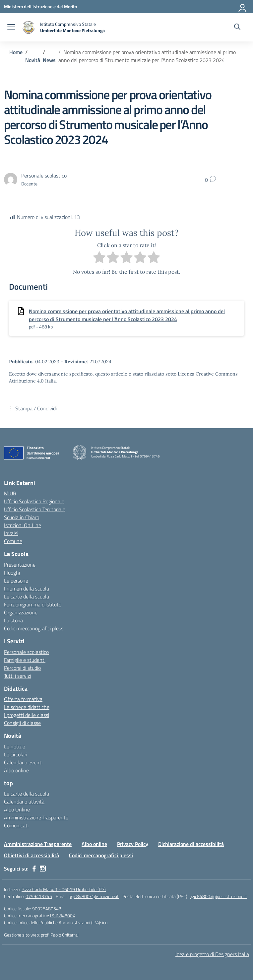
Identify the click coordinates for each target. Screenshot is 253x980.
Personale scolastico (26, 652)
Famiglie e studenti (25, 660)
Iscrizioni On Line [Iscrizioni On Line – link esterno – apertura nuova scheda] (23, 525)
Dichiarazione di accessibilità (191, 844)
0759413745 (39, 896)
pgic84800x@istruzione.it (94, 896)
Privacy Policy (133, 844)
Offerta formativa (23, 699)
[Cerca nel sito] (237, 28)
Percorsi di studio (22, 668)
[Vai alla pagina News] (49, 60)
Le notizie (15, 746)
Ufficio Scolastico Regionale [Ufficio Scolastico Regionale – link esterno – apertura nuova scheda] (34, 501)
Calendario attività (24, 802)
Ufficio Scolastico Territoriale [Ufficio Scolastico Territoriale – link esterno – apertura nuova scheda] (35, 509)
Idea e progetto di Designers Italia (212, 954)
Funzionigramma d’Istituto (33, 604)
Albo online (16, 770)
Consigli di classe (22, 723)
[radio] (99, 258)
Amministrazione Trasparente (36, 817)
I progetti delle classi (27, 715)
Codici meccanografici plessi (34, 628)
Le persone (16, 581)
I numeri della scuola (27, 589)
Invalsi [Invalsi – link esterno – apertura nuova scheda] (11, 533)
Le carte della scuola (27, 596)
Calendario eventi (23, 762)
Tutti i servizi (17, 676)
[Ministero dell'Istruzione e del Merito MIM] (40, 6)
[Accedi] (243, 7)
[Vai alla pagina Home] (16, 52)
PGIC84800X (63, 915)
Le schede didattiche (27, 707)
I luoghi (12, 573)
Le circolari (16, 754)
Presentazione (20, 565)
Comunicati (16, 825)
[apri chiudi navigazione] (11, 28)
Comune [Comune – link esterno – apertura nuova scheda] (13, 541)
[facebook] (34, 869)
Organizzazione (21, 612)
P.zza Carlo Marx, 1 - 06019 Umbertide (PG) (64, 889)
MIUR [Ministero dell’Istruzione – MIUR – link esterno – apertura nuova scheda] (10, 493)
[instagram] (43, 869)
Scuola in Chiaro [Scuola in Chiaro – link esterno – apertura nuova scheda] (22, 517)
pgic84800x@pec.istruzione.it (218, 896)
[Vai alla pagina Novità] (33, 60)
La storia (13, 620)
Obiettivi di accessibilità (32, 855)
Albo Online (17, 809)
